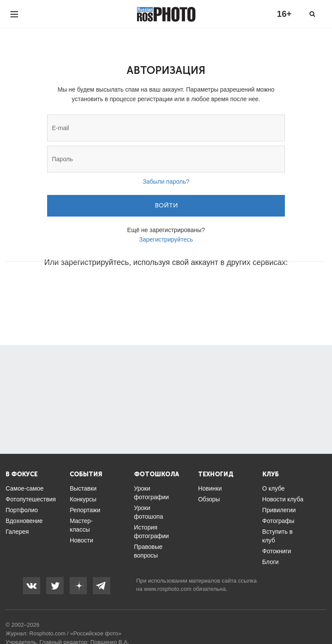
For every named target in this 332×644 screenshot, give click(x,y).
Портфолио (22, 510)
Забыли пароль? (166, 182)
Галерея (17, 532)
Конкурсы (83, 499)
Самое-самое (25, 488)
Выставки (83, 488)
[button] (100, 288)
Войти (166, 206)
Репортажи (85, 510)
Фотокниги (277, 551)
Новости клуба (283, 499)
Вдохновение (24, 521)
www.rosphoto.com (168, 589)
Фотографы (278, 521)
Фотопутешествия (31, 499)
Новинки (210, 488)
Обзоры (209, 499)
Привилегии (279, 510)
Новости (81, 540)
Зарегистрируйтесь (166, 239)
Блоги (271, 562)
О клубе (274, 488)
